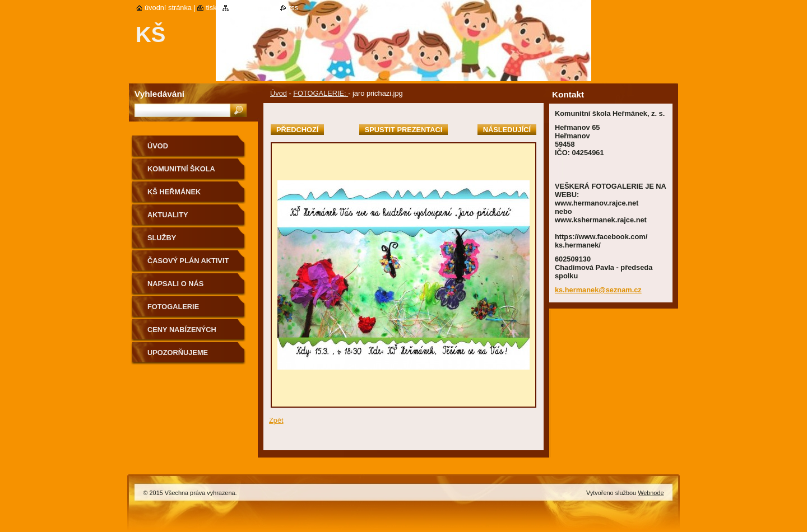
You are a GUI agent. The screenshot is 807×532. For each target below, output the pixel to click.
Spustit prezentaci (403, 130)
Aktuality (168, 215)
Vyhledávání (159, 94)
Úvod (279, 93)
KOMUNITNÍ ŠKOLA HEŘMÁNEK (181, 173)
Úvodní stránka (168, 8)
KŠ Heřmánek (174, 192)
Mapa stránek (253, 8)
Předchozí (297, 130)
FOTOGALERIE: (321, 93)
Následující (507, 130)
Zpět (276, 420)
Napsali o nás (175, 284)
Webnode (651, 493)
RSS (293, 8)
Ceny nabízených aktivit (182, 333)
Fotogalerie (173, 307)
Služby (162, 238)
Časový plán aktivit (188, 261)
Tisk (211, 8)
